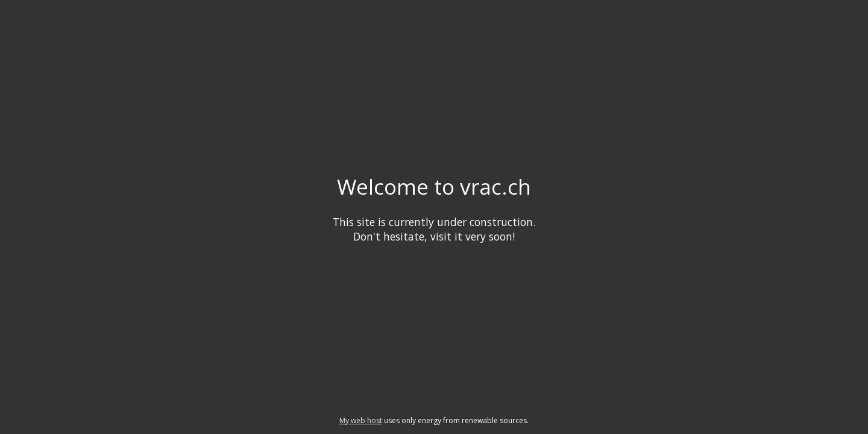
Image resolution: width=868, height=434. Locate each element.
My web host (361, 420)
